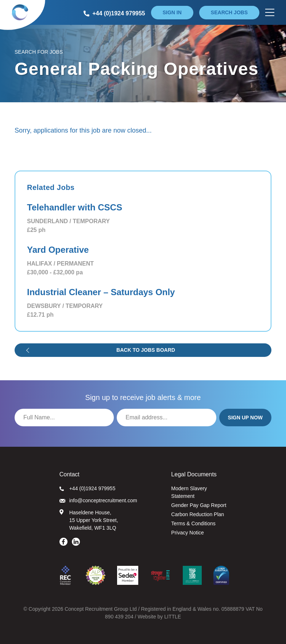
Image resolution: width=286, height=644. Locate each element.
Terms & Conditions (193, 523)
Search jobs (229, 12)
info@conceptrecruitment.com (98, 500)
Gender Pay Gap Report (199, 505)
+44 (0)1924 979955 (88, 488)
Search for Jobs (39, 52)
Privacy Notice (187, 533)
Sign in (172, 12)
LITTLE (173, 617)
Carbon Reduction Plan (198, 514)
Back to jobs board (146, 350)
